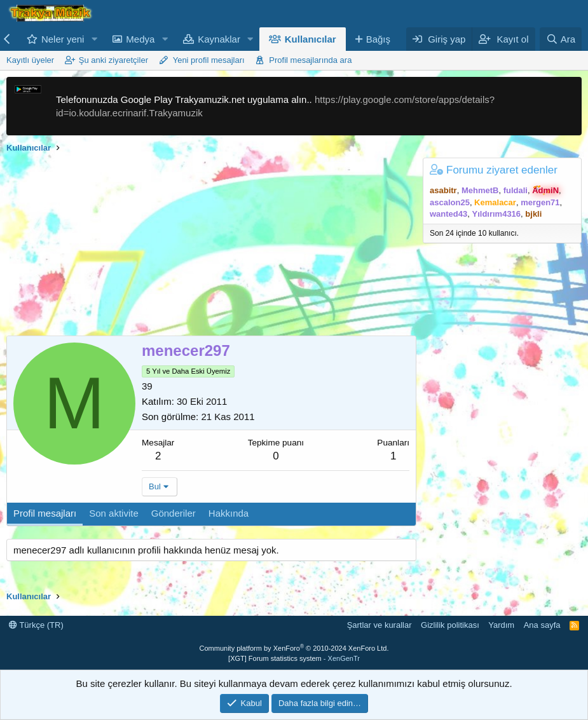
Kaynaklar (219, 39)
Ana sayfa (542, 625)
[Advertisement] (208, 247)
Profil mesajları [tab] (45, 513)
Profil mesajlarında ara (310, 60)
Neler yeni (63, 39)
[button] (94, 39)
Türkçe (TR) (36, 625)
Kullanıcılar (311, 39)
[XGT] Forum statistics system (294, 658)
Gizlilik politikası (450, 625)
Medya (140, 39)
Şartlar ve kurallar (379, 625)
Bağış (378, 39)
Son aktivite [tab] (114, 513)
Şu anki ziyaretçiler (113, 60)
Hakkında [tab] (229, 513)
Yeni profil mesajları (209, 60)
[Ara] (561, 39)
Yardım (501, 625)
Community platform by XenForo (294, 648)
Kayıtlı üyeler (30, 60)
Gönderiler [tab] (174, 513)
